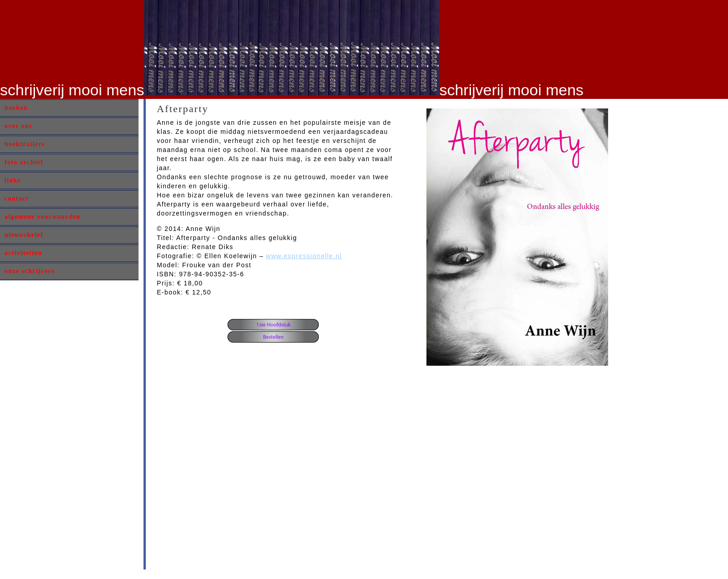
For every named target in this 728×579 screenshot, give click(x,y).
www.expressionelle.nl (304, 256)
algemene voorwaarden (42, 217)
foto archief (24, 162)
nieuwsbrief (24, 235)
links (13, 180)
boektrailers (25, 144)
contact (17, 199)
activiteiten (23, 253)
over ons (18, 126)
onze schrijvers (30, 271)
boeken (16, 108)
